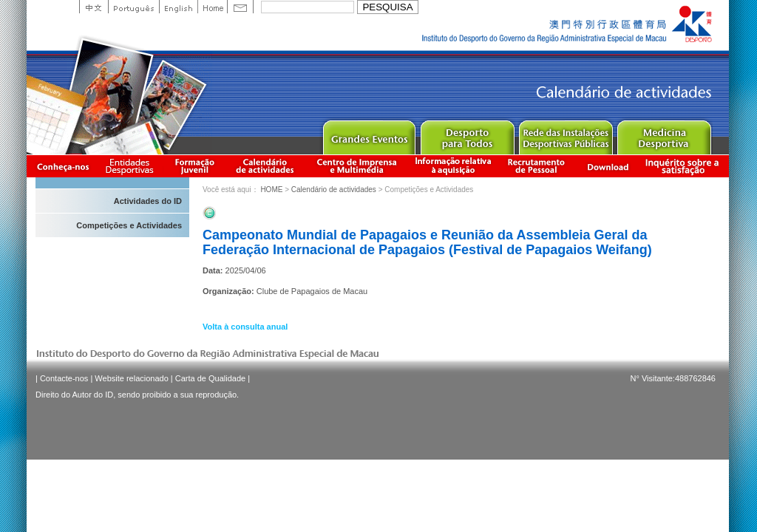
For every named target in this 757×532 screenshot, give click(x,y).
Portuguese (133, 7)
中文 (94, 7)
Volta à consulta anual (245, 327)
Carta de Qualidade (210, 378)
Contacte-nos (64, 378)
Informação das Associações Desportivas (132, 166)
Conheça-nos (63, 166)
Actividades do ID (148, 201)
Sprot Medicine (663, 134)
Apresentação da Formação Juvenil (194, 166)
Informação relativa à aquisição (453, 166)
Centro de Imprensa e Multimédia (357, 166)
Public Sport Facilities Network (565, 134)
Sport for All (467, 134)
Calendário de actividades (265, 166)
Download (608, 166)
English (178, 7)
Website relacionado (131, 378)
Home (212, 7)
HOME (271, 190)
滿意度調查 (685, 166)
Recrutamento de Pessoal (537, 166)
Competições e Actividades (129, 225)
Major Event (369, 134)
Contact (240, 7)
